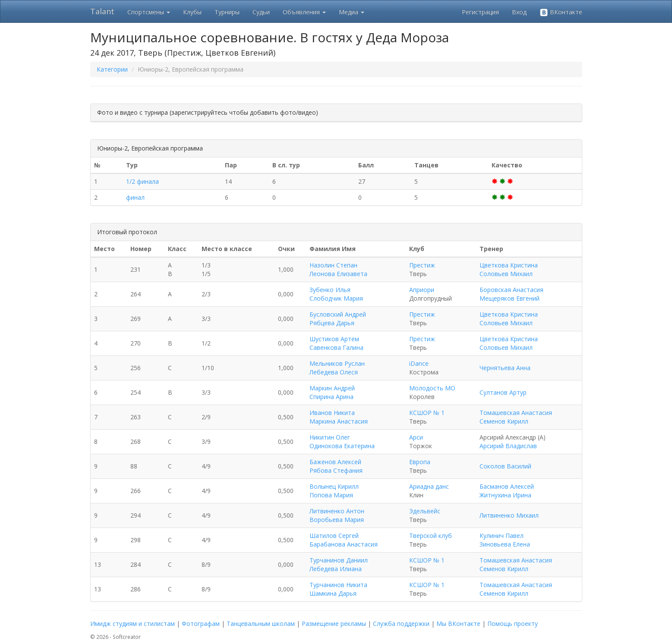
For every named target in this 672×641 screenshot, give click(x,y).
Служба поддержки (401, 624)
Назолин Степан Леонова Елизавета (338, 269)
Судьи (261, 12)
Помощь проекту (513, 624)
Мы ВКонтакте (458, 624)
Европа (420, 462)
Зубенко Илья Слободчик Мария (336, 294)
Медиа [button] (352, 12)
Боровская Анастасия (511, 290)
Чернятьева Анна (505, 368)
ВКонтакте (561, 12)
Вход (519, 12)
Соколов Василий (505, 466)
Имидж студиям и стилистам (133, 624)
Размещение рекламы (334, 624)
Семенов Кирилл (504, 421)
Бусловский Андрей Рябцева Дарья (338, 319)
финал (135, 197)
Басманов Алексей (507, 486)
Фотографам (201, 624)
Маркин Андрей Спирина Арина (332, 392)
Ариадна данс (429, 486)
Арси (416, 437)
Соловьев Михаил (506, 274)
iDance (419, 363)
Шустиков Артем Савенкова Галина (336, 343)
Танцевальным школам (261, 624)
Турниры (227, 12)
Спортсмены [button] (149, 12)
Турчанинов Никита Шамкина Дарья (338, 589)
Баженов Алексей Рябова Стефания (336, 466)
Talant (102, 11)
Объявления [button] (304, 12)
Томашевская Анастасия (516, 413)
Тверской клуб (431, 536)
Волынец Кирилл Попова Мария (334, 491)
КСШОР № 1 (427, 413)
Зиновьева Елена (505, 544)
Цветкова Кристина (509, 265)
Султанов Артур (503, 392)
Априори (422, 290)
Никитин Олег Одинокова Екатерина (342, 441)
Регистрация (480, 12)
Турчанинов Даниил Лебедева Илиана (339, 564)
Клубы (192, 12)
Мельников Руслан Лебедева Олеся (337, 368)
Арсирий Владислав (508, 446)
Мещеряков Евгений (510, 298)
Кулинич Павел (502, 536)
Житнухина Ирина (505, 495)
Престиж (422, 265)
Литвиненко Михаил (509, 515)
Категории (112, 69)
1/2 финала (142, 181)
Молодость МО (432, 388)
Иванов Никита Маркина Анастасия (339, 417)
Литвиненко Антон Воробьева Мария (337, 515)
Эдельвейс (425, 511)
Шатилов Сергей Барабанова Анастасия (344, 540)
